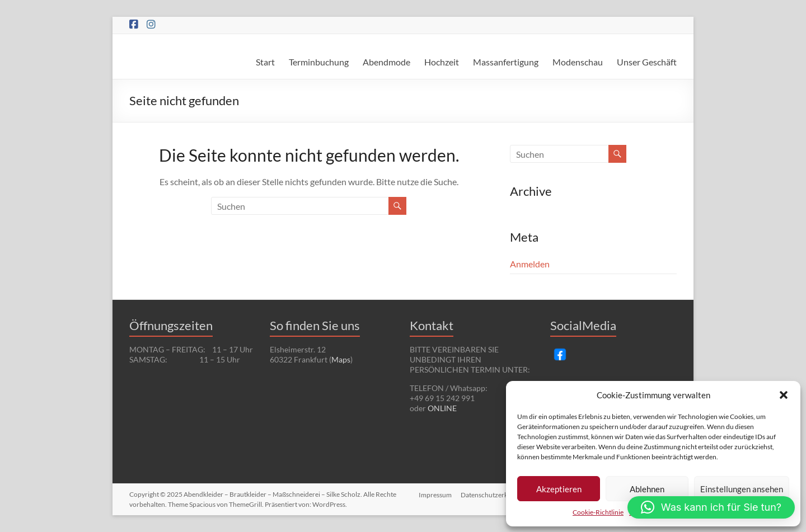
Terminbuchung (319, 62)
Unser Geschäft (647, 62)
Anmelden (530, 264)
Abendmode (386, 62)
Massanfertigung (506, 62)
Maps (341, 359)
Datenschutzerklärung (493, 494)
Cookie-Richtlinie (598, 512)
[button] (784, 395)
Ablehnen (647, 489)
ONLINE (442, 408)
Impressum (435, 494)
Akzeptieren (559, 489)
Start (265, 62)
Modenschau (578, 62)
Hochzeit (442, 62)
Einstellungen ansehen (742, 489)
